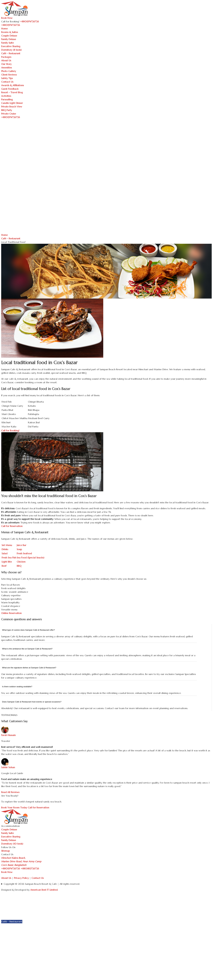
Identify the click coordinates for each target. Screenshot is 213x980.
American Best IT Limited (44, 890)
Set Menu (7, 545)
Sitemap (5, 851)
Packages (6, 57)
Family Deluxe (9, 39)
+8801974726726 (11, 868)
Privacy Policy (21, 878)
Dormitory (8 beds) (11, 50)
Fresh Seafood (24, 553)
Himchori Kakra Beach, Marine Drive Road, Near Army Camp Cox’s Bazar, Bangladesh (21, 861)
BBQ (19, 566)
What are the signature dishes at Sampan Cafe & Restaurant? (29, 668)
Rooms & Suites (10, 32)
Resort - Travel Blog (12, 92)
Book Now (7, 18)
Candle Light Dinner (12, 103)
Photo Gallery (9, 71)
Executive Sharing (11, 46)
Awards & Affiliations (12, 85)
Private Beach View (12, 107)
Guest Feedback (10, 89)
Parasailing (7, 99)
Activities (6, 96)
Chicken (21, 562)
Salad (5, 553)
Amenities (7, 68)
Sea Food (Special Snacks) (30, 558)
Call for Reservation (12, 526)
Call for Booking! (10, 430)
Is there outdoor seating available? (17, 687)
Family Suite (7, 43)
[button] (210, 899)
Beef (4, 566)
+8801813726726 (30, 868)
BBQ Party (7, 110)
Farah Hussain (8, 735)
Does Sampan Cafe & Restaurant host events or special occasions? (32, 702)
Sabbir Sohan (8, 767)
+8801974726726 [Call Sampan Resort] (30, 21)
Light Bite (7, 562)
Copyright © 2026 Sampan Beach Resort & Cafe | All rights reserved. (42, 884)
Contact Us (7, 82)
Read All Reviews (10, 792)
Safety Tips (7, 78)
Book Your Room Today (14, 807)
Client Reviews (9, 75)
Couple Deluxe (9, 36)
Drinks (5, 549)
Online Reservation (11, 613)
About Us (6, 60)
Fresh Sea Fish (9, 558)
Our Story (6, 64)
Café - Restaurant (11, 53)
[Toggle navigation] (22, 26)
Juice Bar (21, 545)
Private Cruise (9, 114)
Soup (19, 549)
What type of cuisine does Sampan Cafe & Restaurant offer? (28, 630)
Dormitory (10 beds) (12, 844)
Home (4, 29)
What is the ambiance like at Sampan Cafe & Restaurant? (27, 649)
